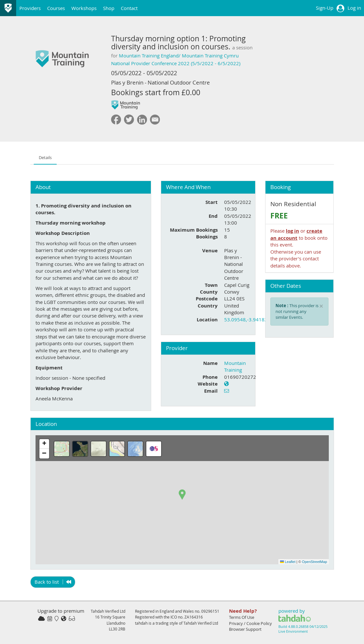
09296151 (210, 611)
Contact (129, 8)
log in (292, 231)
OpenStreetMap (315, 562)
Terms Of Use (242, 617)
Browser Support (245, 629)
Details (45, 158)
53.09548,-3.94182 (246, 319)
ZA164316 (194, 617)
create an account (296, 234)
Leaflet (288, 562)
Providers (30, 8)
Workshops (84, 8)
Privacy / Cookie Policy (250, 623)
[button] (182, 495)
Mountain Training (235, 366)
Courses (56, 8)
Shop (109, 8)
